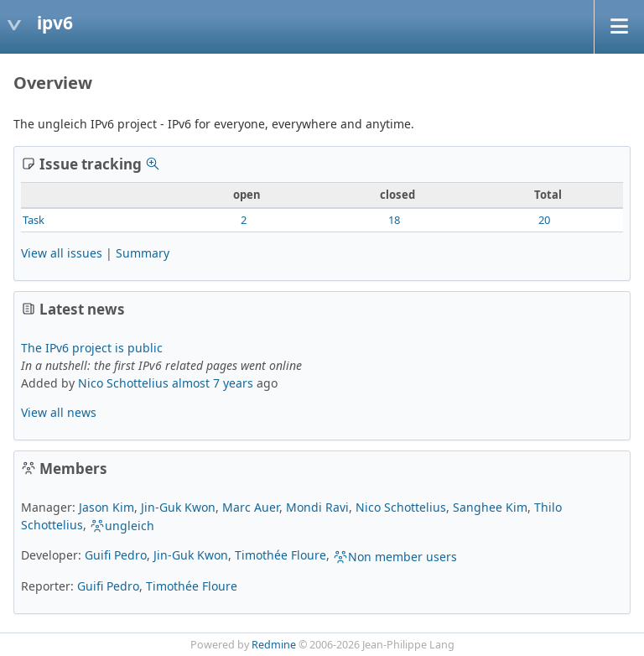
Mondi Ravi (317, 507)
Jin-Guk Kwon (178, 507)
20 (544, 220)
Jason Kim (106, 507)
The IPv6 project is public (92, 348)
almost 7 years (213, 383)
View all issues (62, 253)
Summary (143, 253)
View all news (59, 412)
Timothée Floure (280, 555)
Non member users (395, 557)
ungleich (122, 526)
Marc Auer (251, 507)
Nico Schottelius (123, 383)
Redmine (274, 645)
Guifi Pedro (116, 555)
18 (394, 220)
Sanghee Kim (490, 507)
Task (34, 220)
